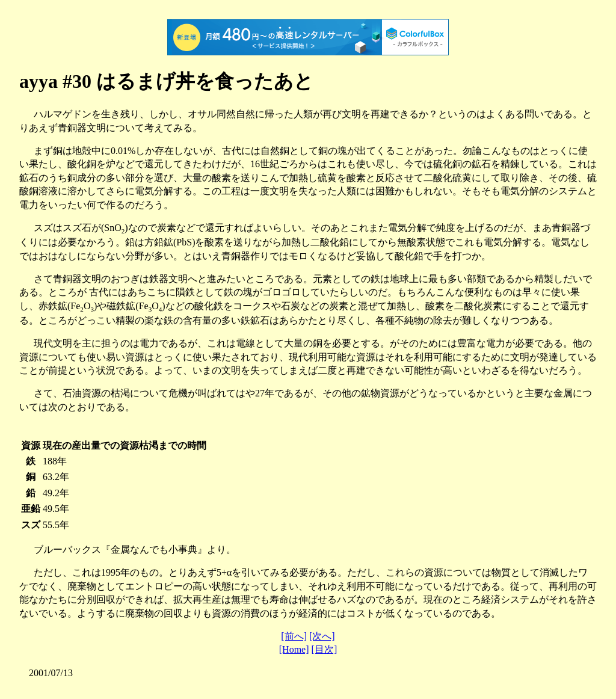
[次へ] (322, 636)
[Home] (294, 649)
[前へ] (294, 636)
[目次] (325, 649)
